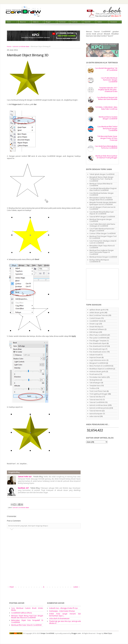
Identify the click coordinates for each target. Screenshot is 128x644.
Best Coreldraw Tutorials (99, 315)
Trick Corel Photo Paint (98, 391)
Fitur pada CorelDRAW (98, 338)
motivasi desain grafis (98, 371)
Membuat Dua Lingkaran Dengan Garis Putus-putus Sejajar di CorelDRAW (102, 252)
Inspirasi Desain (95, 357)
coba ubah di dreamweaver (59, 618)
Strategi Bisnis (95, 380)
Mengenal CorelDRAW (98, 363)
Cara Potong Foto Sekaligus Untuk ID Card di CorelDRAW (103, 242)
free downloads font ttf (98, 346)
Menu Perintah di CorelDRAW (100, 366)
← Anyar (11, 587)
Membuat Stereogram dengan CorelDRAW (101, 220)
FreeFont (75, 22)
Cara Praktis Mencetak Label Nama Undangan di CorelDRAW (102, 225)
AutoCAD (88, 22)
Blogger (48, 22)
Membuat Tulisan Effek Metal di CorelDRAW (101, 185)
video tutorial (94, 416)
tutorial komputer (96, 414)
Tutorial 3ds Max (96, 397)
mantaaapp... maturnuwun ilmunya (62, 611)
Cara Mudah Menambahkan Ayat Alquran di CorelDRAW (101, 213)
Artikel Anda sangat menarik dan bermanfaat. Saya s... (65, 615)
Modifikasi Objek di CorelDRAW (101, 369)
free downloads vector (98, 352)
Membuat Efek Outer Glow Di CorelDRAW (26, 625)
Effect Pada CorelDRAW (98, 335)
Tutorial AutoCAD (96, 400)
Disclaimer (114, 22)
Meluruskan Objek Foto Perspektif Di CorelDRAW (27, 621)
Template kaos (95, 386)
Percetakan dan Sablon (98, 377)
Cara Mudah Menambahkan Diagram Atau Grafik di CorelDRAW (103, 189)
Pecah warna (94, 374)
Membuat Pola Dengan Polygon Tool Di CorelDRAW (103, 237)
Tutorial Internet (95, 411)
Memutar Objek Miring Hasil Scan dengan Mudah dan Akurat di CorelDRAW (27, 617)
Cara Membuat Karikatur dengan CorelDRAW (101, 194)
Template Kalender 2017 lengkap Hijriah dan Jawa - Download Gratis (108, 90)
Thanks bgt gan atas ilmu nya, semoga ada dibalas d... (65, 622)
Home (9, 22)
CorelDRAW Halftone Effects (22, 613)
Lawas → (77, 587)
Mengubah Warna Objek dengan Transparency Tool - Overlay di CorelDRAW (101, 179)
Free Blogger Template (98, 341)
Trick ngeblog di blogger (99, 394)
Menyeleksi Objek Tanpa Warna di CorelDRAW (102, 247)
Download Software (97, 329)
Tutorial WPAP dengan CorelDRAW (102, 217)
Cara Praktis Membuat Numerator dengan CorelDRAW (109, 80)
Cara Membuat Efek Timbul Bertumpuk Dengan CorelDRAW (107, 128)
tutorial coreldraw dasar (21, 46)
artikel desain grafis (97, 313)
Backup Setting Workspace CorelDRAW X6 (99, 261)
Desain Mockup (95, 327)
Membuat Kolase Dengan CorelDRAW (103, 257)
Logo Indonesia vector (98, 360)
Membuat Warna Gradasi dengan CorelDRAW (108, 118)
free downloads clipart (98, 343)
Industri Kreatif (95, 355)
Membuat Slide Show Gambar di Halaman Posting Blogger (106, 157)
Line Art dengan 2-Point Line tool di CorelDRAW (102, 208)
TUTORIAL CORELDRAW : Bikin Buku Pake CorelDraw (106, 108)
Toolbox (93, 388)
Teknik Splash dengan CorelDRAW (102, 174)
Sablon (100, 22)
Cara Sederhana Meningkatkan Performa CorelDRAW (106, 147)
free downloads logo (97, 349)
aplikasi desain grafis (97, 310)
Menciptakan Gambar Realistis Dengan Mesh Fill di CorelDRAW (101, 199)
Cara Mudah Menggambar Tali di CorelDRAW (106, 69)
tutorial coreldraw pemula (99, 408)
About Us (23, 22)
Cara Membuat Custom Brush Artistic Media (27, 609)
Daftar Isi (36, 22)
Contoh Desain (95, 318)
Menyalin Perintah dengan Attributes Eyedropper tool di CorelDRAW (103, 203)
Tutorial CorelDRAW (97, 402)
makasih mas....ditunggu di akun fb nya (63, 608)
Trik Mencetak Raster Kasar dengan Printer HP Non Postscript (107, 138)
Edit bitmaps (94, 332)
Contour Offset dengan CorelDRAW (103, 233)
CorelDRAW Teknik (96, 321)
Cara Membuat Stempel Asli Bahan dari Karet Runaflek (107, 98)
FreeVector (62, 22)
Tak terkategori (95, 383)
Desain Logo (94, 324)
